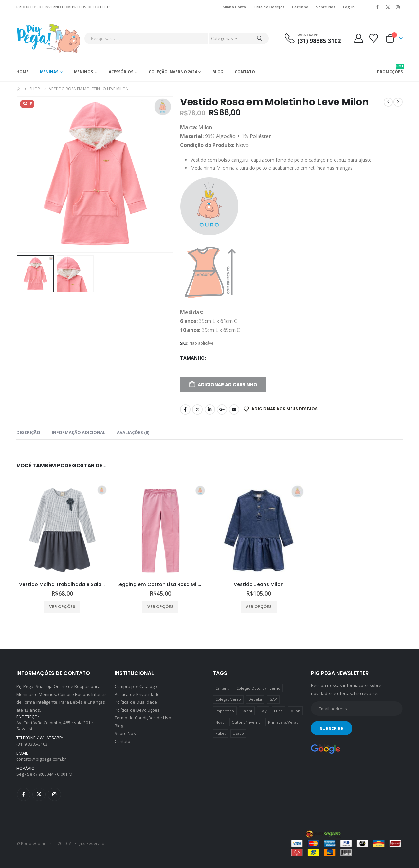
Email (234, 409)
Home (22, 72)
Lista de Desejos (269, 7)
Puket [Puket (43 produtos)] (220, 733)
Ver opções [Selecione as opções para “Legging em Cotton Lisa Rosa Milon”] (160, 607)
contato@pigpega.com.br (41, 759)
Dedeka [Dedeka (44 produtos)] (255, 699)
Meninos (83, 72)
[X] (388, 7)
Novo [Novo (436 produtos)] (220, 722)
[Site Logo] (49, 38)
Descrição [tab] (28, 432)
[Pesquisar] (260, 38)
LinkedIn (210, 409)
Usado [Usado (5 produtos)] (238, 733)
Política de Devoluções (137, 710)
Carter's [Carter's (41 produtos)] (222, 688)
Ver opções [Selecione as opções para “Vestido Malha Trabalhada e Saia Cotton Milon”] (62, 607)
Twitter (197, 409)
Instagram (54, 794)
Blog (218, 72)
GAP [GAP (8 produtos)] (273, 699)
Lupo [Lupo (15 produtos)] (278, 711)
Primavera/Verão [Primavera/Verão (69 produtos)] (283, 722)
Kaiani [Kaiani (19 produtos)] (247, 711)
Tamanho (192, 358)
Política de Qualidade (136, 702)
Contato (245, 72)
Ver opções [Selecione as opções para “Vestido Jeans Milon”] (259, 607)
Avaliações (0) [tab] (133, 432)
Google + (222, 409)
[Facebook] (377, 7)
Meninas (49, 72)
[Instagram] (398, 7)
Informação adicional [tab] (79, 432)
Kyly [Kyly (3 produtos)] (263, 711)
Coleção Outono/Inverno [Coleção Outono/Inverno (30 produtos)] (258, 688)
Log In (349, 7)
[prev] (388, 102)
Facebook (185, 409)
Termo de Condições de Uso (143, 718)
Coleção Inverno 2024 (173, 72)
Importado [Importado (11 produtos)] (225, 711)
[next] (398, 102)
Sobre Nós (326, 7)
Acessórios (121, 72)
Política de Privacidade (137, 694)
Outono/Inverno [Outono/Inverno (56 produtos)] (246, 722)
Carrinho (300, 7)
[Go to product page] (62, 530)
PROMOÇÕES (390, 69)
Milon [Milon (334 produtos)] (295, 711)
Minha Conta (234, 7)
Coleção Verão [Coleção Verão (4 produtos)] (228, 699)
